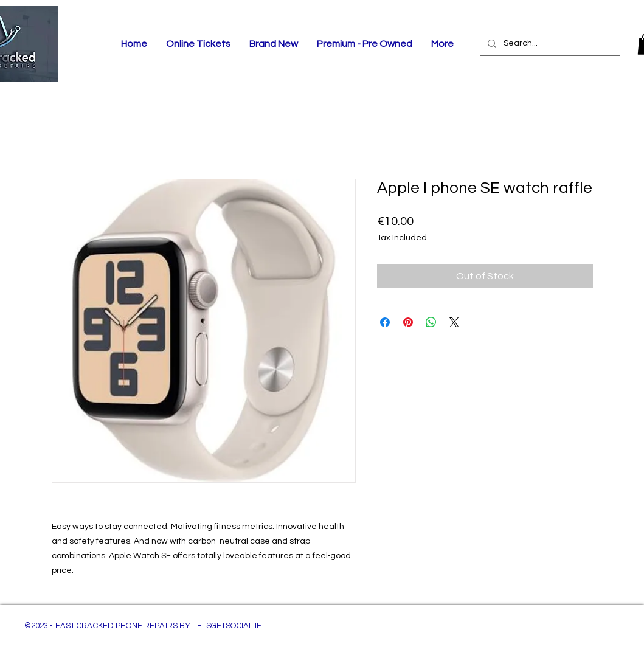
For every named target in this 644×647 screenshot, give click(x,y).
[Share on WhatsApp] (431, 322)
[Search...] (549, 44)
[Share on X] (454, 322)
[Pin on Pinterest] (408, 322)
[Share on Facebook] (385, 322)
